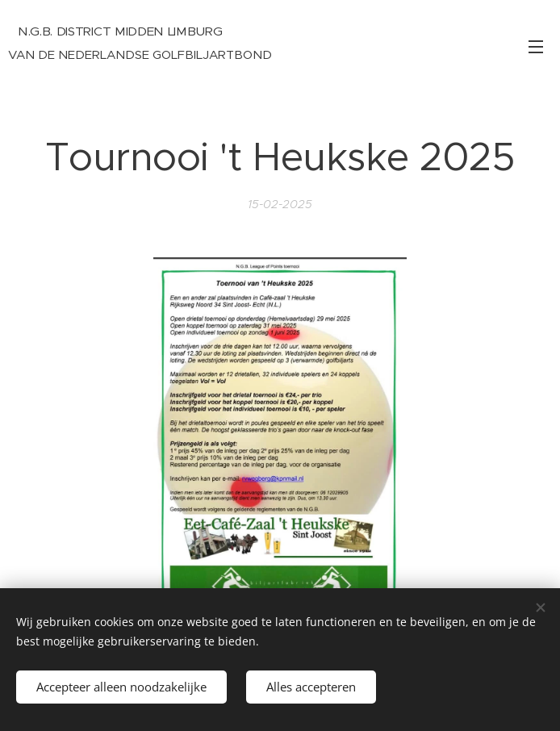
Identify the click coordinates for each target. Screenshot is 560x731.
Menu (536, 47)
